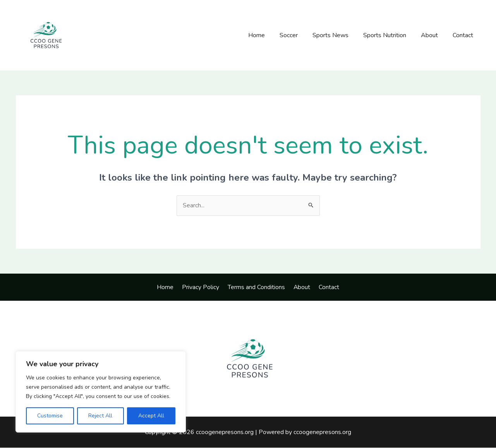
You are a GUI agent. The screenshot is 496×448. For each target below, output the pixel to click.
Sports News (339, 35)
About (433, 35)
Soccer (299, 35)
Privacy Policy (203, 287)
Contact (464, 35)
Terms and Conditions (256, 287)
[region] (101, 392)
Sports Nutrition (390, 35)
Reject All (100, 416)
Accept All (151, 416)
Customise (50, 416)
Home (269, 35)
